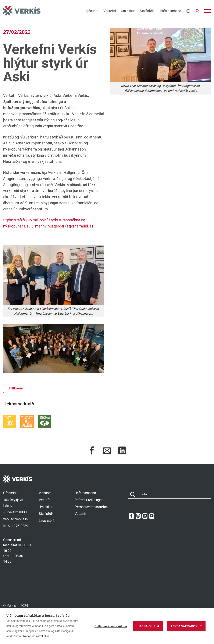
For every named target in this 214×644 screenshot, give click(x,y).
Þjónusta (92, 11)
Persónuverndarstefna (91, 507)
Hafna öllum (147, 626)
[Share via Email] (107, 451)
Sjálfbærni (15, 388)
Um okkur (128, 11)
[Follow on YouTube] (152, 516)
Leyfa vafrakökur (186, 626)
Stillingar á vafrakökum (110, 626)
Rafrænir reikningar (89, 500)
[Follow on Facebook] (131, 516)
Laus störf (46, 521)
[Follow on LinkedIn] (145, 516)
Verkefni (110, 11)
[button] (197, 11)
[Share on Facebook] (92, 451)
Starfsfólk (147, 11)
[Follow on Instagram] (138, 516)
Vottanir (80, 514)
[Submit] (133, 494)
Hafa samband (170, 11)
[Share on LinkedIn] (122, 451)
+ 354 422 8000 (15, 512)
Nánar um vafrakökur (36, 636)
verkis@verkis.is (15, 519)
